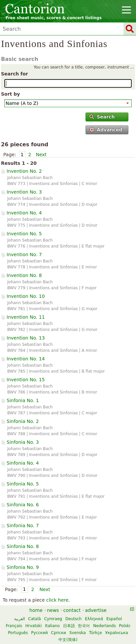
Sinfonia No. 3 (23, 442)
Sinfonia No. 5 (23, 484)
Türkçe (96, 633)
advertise (96, 610)
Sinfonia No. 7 (23, 526)
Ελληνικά (94, 619)
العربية (20, 619)
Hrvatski (34, 626)
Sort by (10, 94)
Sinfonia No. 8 (23, 546)
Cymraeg (53, 619)
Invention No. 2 (24, 171)
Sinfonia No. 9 (23, 567)
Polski (125, 626)
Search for (15, 74)
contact (72, 610)
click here (57, 600)
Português (18, 633)
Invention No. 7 (24, 254)
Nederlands (104, 626)
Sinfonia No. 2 (23, 421)
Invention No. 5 (24, 234)
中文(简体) (68, 640)
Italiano (52, 626)
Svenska (78, 633)
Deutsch (73, 619)
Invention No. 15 (26, 380)
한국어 (84, 626)
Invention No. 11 (26, 317)
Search (102, 117)
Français (14, 626)
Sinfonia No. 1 (23, 400)
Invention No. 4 (24, 213)
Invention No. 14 (26, 359)
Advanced (106, 130)
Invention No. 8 (24, 275)
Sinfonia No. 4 (23, 463)
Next (41, 155)
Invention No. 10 (26, 296)
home (36, 610)
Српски (59, 633)
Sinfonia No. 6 (23, 505)
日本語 (69, 626)
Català (34, 619)
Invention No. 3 (24, 192)
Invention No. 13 (26, 338)
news (53, 610)
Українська (117, 633)
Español (114, 619)
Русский (39, 633)
